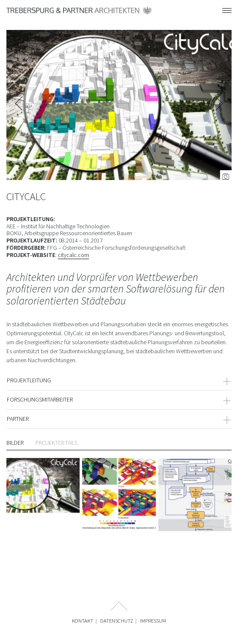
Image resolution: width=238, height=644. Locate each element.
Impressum (153, 621)
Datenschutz (117, 621)
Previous (19, 105)
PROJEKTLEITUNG (119, 380)
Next (219, 105)
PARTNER (119, 419)
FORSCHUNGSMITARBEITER (119, 399)
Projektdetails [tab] (57, 443)
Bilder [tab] (15, 443)
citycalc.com (73, 255)
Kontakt (83, 621)
